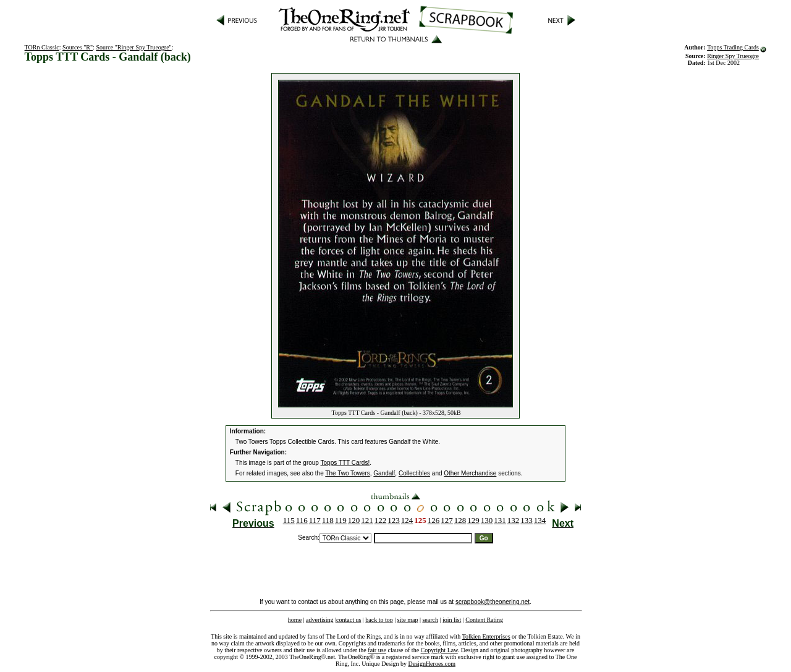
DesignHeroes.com (432, 664)
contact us (349, 620)
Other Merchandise (470, 473)
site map (408, 620)
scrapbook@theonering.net (493, 602)
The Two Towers (347, 473)
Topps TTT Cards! (345, 463)
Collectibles (414, 473)
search (430, 620)
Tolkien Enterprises (486, 636)
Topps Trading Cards (733, 47)
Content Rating (484, 620)
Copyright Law (439, 650)
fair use (377, 650)
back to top (379, 620)
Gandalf (384, 473)
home (295, 620)
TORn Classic (42, 47)
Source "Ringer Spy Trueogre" (133, 47)
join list (452, 620)
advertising (319, 620)
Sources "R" (78, 47)
